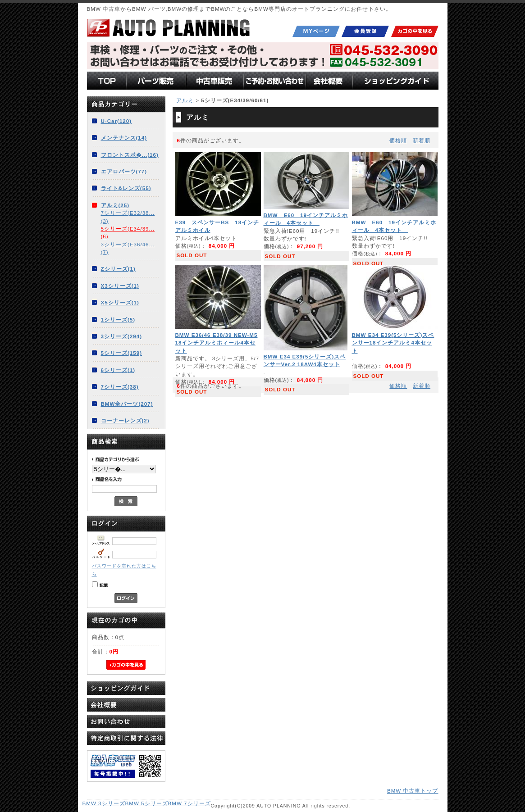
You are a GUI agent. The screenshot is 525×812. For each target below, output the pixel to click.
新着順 (422, 140)
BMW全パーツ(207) (127, 404)
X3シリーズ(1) (120, 286)
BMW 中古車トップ (413, 791)
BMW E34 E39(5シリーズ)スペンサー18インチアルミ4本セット (393, 343)
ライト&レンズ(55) (126, 188)
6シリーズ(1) (118, 370)
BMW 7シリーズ (189, 803)
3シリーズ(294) (122, 336)
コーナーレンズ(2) (125, 420)
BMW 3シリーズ (104, 803)
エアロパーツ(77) (124, 171)
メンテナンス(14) (124, 138)
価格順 (398, 140)
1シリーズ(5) (118, 320)
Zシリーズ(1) (118, 269)
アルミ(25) (115, 205)
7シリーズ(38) (120, 387)
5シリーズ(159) (122, 353)
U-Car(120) (116, 121)
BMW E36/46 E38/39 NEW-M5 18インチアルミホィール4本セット (217, 343)
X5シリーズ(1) (120, 302)
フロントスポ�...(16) (130, 155)
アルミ (185, 100)
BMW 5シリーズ (147, 803)
